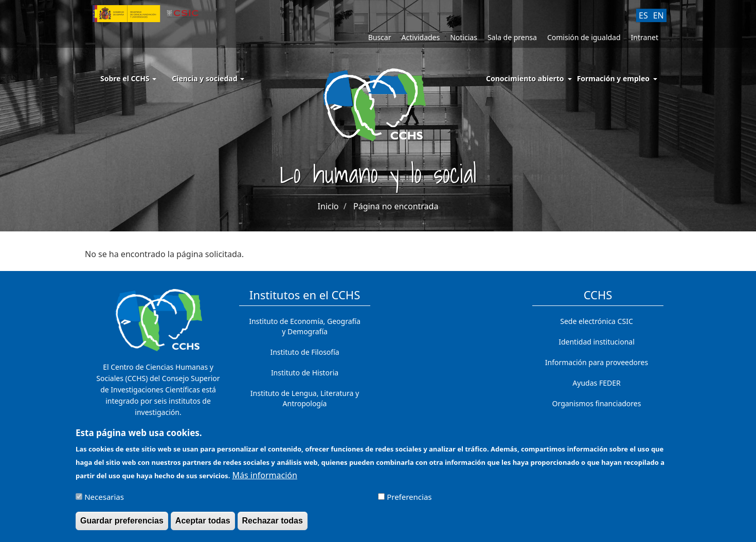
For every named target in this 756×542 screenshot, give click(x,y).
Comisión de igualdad (584, 37)
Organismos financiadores (597, 403)
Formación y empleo (613, 78)
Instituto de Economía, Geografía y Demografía (305, 326)
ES (643, 15)
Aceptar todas (203, 525)
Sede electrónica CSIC (596, 321)
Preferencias (409, 501)
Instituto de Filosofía (304, 352)
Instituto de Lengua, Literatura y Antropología (305, 398)
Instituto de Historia (305, 373)
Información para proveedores (597, 362)
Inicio (328, 206)
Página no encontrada (396, 206)
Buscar (380, 37)
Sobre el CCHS (128, 78)
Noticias (464, 37)
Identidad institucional (597, 342)
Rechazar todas (273, 525)
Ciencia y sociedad (208, 78)
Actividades (420, 37)
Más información (264, 480)
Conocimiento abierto (525, 78)
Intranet (645, 37)
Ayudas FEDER (596, 383)
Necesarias (104, 501)
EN (659, 15)
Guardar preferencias (122, 525)
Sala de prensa (512, 37)
